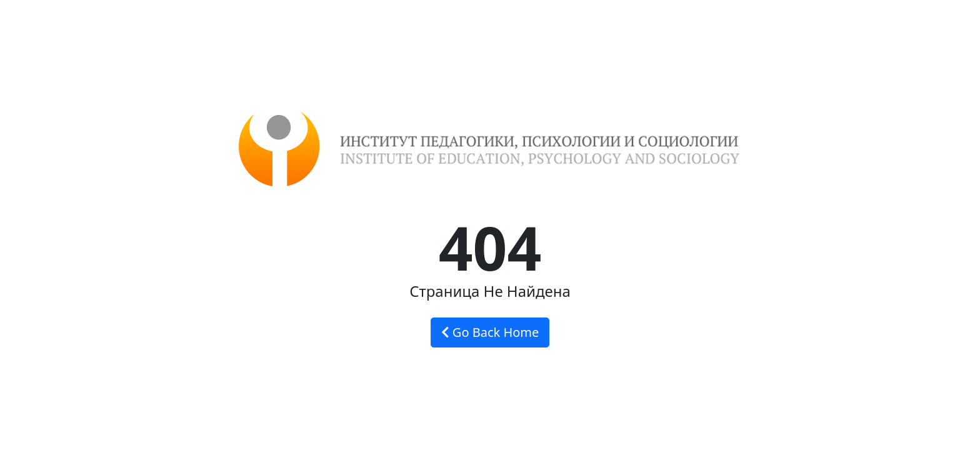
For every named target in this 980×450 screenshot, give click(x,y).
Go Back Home (490, 332)
